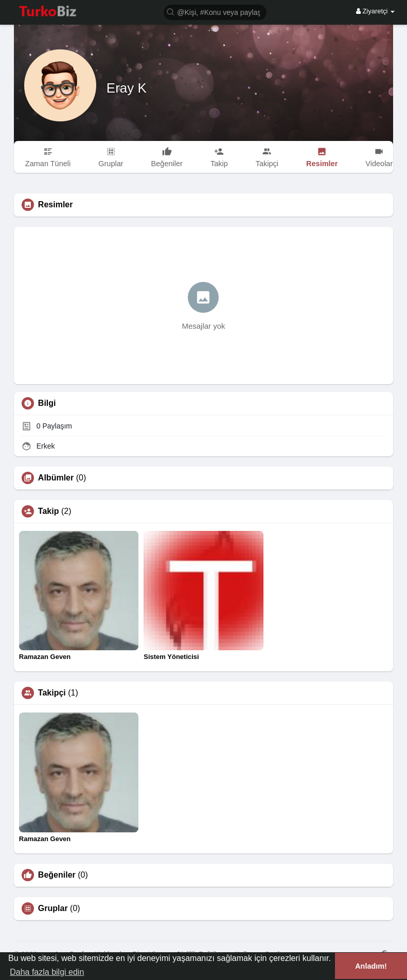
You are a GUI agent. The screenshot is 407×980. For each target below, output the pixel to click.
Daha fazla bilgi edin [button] (47, 972)
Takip (49, 511)
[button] (215, 12)
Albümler (56, 478)
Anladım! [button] (371, 966)
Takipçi (52, 693)
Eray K (127, 88)
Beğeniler (57, 875)
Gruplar (53, 908)
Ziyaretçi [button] (375, 11)
